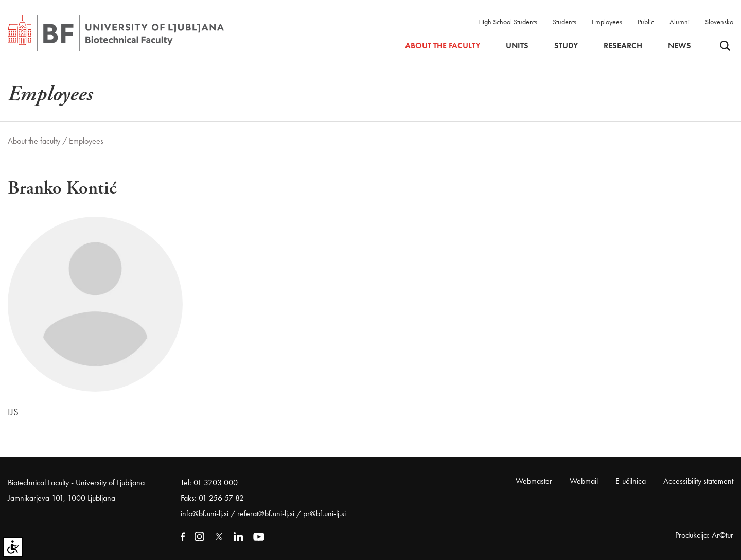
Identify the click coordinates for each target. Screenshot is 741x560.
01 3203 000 (216, 483)
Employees (607, 22)
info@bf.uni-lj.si (205, 513)
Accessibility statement (698, 481)
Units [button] (517, 46)
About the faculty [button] (443, 46)
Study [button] (566, 46)
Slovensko (719, 22)
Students (564, 22)
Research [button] (623, 46)
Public (646, 22)
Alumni (680, 22)
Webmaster (534, 481)
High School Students (508, 22)
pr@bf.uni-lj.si (324, 513)
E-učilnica (631, 481)
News (680, 46)
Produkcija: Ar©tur (704, 535)
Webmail (584, 481)
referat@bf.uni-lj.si (266, 513)
